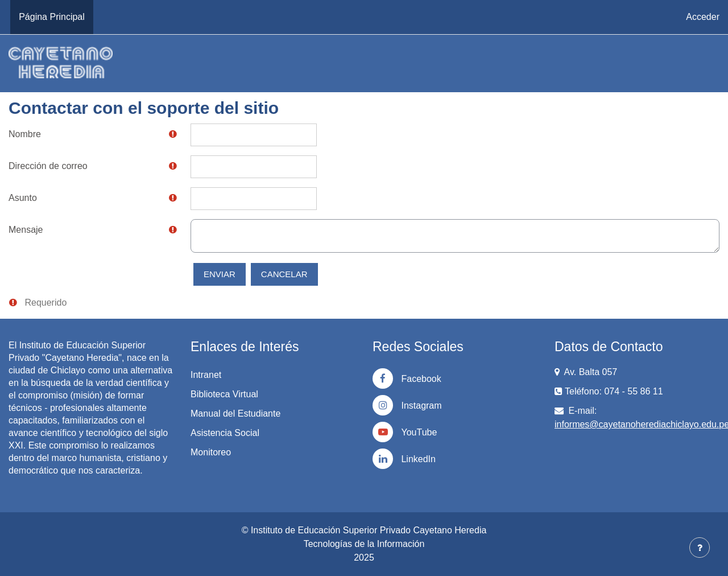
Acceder (703, 17)
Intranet (206, 375)
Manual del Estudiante (235, 414)
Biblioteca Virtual (224, 394)
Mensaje (26, 230)
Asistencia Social (225, 433)
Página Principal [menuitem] (52, 17)
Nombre (25, 134)
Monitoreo (211, 452)
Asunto (23, 198)
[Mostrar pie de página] (700, 548)
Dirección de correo (48, 166)
